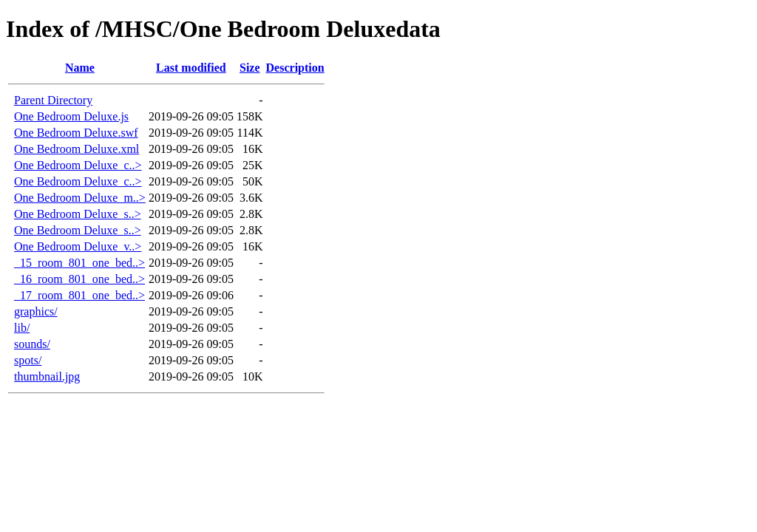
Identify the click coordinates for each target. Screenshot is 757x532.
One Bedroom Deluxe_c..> (78, 165)
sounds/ (32, 344)
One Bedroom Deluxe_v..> (78, 246)
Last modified (191, 68)
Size (250, 68)
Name (80, 68)
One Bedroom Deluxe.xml (77, 149)
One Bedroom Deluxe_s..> (78, 214)
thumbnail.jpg (47, 376)
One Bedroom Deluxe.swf (76, 133)
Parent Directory (53, 100)
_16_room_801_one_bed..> (79, 279)
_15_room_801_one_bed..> (79, 263)
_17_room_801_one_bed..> (79, 295)
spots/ (28, 360)
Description (295, 68)
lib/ (22, 328)
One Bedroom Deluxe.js (71, 116)
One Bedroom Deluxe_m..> (80, 198)
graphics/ (36, 311)
